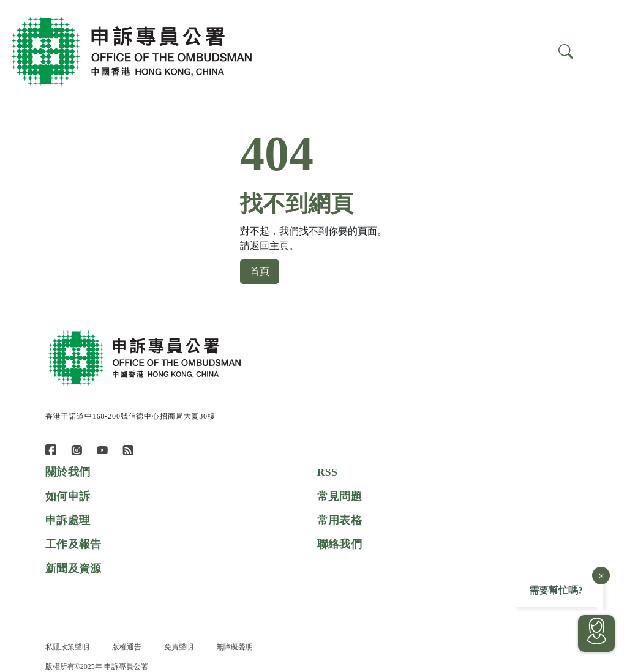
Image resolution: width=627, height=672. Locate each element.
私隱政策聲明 (67, 647)
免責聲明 (180, 647)
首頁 (260, 272)
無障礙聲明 (236, 647)
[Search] (601, 51)
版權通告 (127, 647)
